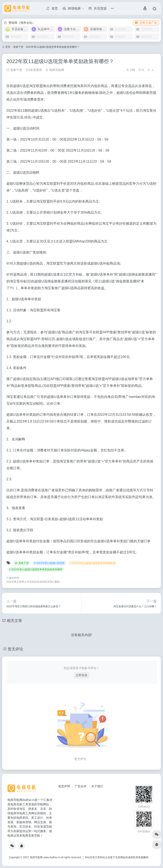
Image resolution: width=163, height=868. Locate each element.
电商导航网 (55, 70)
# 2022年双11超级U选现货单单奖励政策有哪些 (36, 569)
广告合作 (81, 786)
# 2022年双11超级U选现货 (49, 563)
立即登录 (81, 675)
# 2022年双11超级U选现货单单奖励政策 (93, 563)
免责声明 (64, 786)
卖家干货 (18, 47)
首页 (8, 47)
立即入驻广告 (146, 23)
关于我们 (97, 786)
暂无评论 (15, 649)
